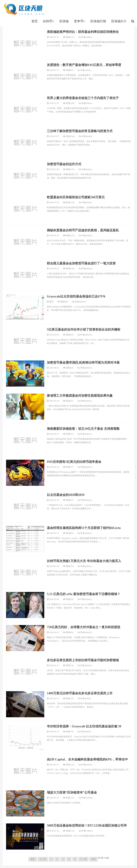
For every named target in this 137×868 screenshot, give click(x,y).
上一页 (43, 859)
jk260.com (24, 10)
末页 (93, 859)
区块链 (64, 21)
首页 (35, 21)
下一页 (83, 859)
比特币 (49, 21)
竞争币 (80, 21)
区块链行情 (98, 21)
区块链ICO (119, 21)
